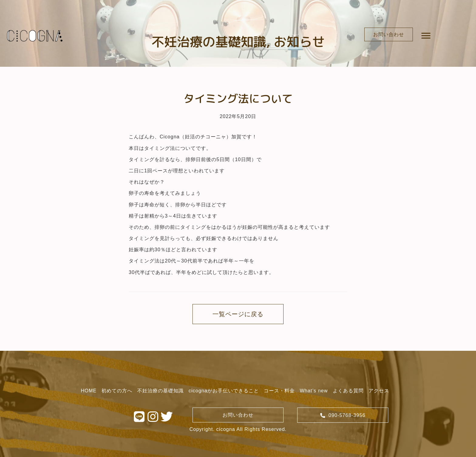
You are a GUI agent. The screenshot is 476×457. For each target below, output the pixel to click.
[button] (389, 34)
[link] (89, 391)
